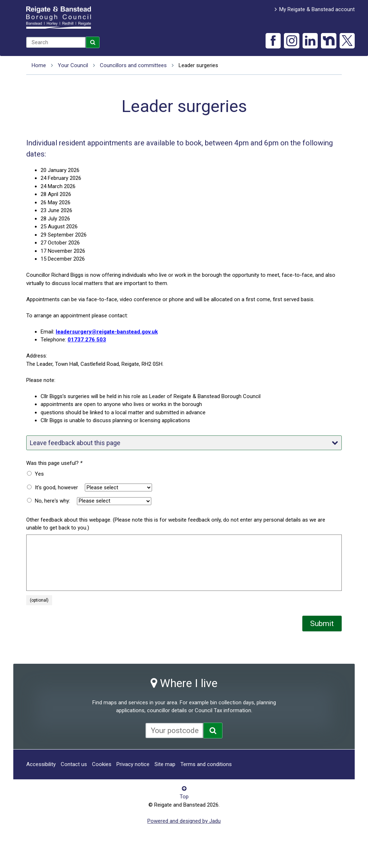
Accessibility (41, 764)
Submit (322, 624)
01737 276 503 (87, 340)
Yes (39, 474)
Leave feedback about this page (184, 443)
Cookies (102, 764)
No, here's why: (52, 501)
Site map (165, 764)
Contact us (74, 764)
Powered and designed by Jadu (184, 821)
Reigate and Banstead (59, 18)
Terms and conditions (206, 764)
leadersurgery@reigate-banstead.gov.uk (107, 332)
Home (39, 65)
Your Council (73, 65)
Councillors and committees (133, 65)
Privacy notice (133, 764)
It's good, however (56, 487)
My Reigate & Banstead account (317, 9)
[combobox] (56, 42)
